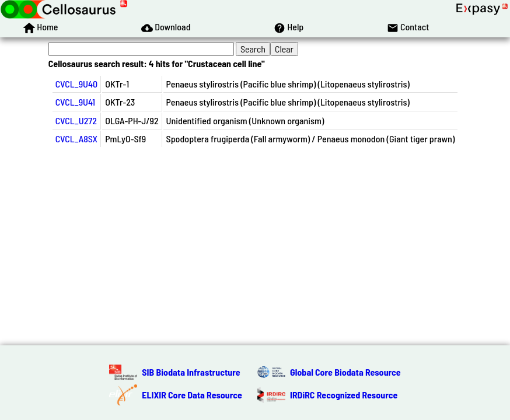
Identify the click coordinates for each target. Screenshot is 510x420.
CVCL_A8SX (76, 139)
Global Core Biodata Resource (345, 372)
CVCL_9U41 (75, 102)
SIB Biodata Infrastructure (191, 372)
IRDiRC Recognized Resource (344, 395)
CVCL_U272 (76, 120)
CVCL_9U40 (77, 84)
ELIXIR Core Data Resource (192, 395)
